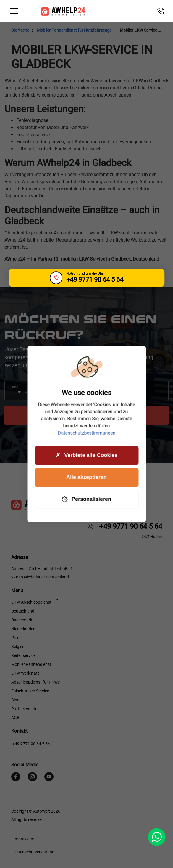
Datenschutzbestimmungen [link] (86, 433)
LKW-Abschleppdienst (31, 602)
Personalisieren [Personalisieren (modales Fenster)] (86, 499)
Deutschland (23, 611)
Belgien (18, 647)
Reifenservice (23, 655)
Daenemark (22, 620)
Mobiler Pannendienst (31, 664)
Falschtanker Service (30, 691)
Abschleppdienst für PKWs (35, 682)
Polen (16, 638)
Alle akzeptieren (86, 477)
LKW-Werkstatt (25, 673)
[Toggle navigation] (14, 11)
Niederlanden (23, 629)
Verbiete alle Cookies (86, 455)
